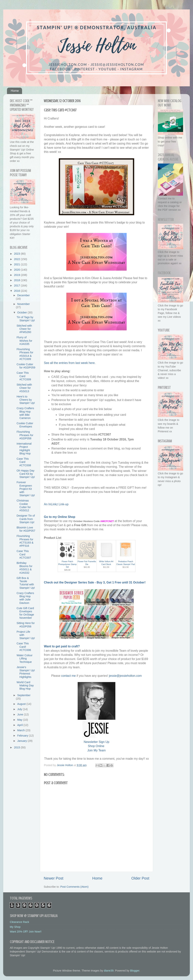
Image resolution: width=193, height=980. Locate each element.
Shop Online (96, 746)
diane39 (109, 971)
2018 (17, 280)
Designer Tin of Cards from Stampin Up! (26, 519)
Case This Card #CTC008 (24, 462)
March (21, 730)
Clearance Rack (19, 922)
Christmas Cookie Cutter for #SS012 (24, 505)
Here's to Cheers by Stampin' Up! (26, 400)
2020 (17, 270)
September (24, 695)
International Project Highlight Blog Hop (24, 449)
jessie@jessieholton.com (125, 676)
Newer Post (54, 878)
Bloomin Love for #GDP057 (26, 529)
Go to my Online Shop (60, 517)
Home (15, 91)
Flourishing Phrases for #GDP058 (25, 435)
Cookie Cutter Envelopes (25, 425)
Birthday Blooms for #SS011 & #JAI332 (25, 568)
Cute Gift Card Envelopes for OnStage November (25, 613)
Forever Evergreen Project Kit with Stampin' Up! (26, 489)
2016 (17, 291)
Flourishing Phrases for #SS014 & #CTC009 (25, 354)
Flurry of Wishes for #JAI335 (24, 341)
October (23, 312)
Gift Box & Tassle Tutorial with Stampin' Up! (26, 583)
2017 (17, 286)
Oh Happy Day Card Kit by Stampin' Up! (26, 474)
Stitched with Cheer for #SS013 (24, 388)
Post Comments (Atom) (74, 887)
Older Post (140, 878)
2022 (17, 259)
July (20, 709)
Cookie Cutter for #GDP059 (26, 366)
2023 (17, 254)
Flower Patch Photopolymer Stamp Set (67, 564)
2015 (17, 747)
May (20, 720)
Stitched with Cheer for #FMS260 (24, 329)
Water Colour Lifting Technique (25, 659)
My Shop (15, 927)
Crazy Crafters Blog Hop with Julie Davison (25, 598)
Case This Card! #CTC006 (24, 647)
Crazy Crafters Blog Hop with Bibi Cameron (25, 413)
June (21, 714)
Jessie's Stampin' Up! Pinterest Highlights (26, 672)
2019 (17, 275)
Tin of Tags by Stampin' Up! (26, 319)
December (24, 295)
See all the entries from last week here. (70, 363)
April (20, 725)
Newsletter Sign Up (96, 742)
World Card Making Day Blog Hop (25, 686)
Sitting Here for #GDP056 (26, 625)
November (24, 304)
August (22, 704)
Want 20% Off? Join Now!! (26, 932)
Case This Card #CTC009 (24, 376)
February (23, 736)
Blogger (135, 971)
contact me (68, 676)
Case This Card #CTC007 (24, 554)
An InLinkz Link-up (56, 504)
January (23, 741)
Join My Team (96, 750)
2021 (17, 264)
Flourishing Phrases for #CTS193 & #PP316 (25, 541)
